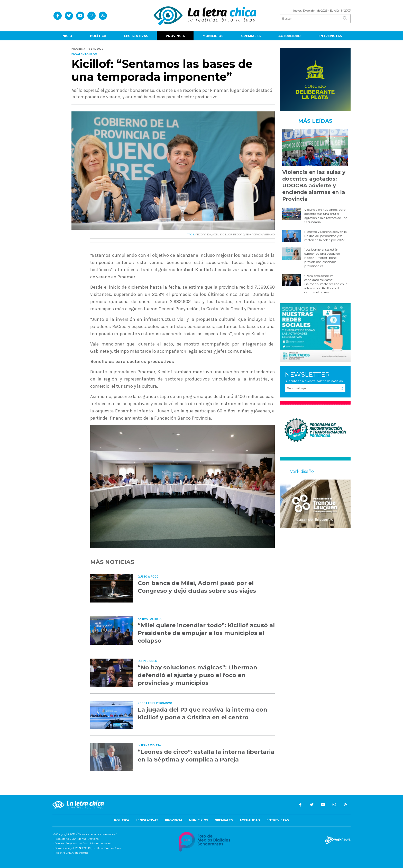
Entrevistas (330, 36)
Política (98, 36)
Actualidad (290, 36)
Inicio (67, 36)
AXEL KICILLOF (222, 234)
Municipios (213, 36)
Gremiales (251, 36)
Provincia (175, 36)
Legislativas (136, 36)
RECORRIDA (203, 234)
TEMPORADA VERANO (260, 234)
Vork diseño (302, 471)
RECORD (239, 234)
